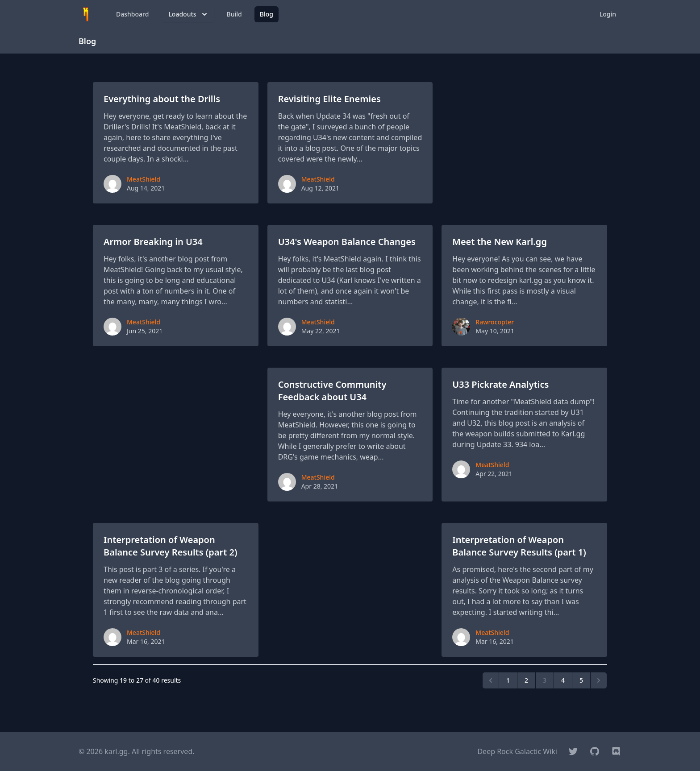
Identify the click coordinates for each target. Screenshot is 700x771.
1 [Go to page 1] (508, 680)
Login (608, 14)
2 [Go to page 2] (526, 680)
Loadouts (188, 14)
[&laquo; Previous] (491, 680)
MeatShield (144, 179)
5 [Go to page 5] (581, 680)
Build (234, 14)
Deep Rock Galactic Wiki (517, 751)
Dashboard (132, 14)
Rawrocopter (495, 322)
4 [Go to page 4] (563, 680)
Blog (267, 14)
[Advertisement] (524, 143)
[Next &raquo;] (599, 680)
